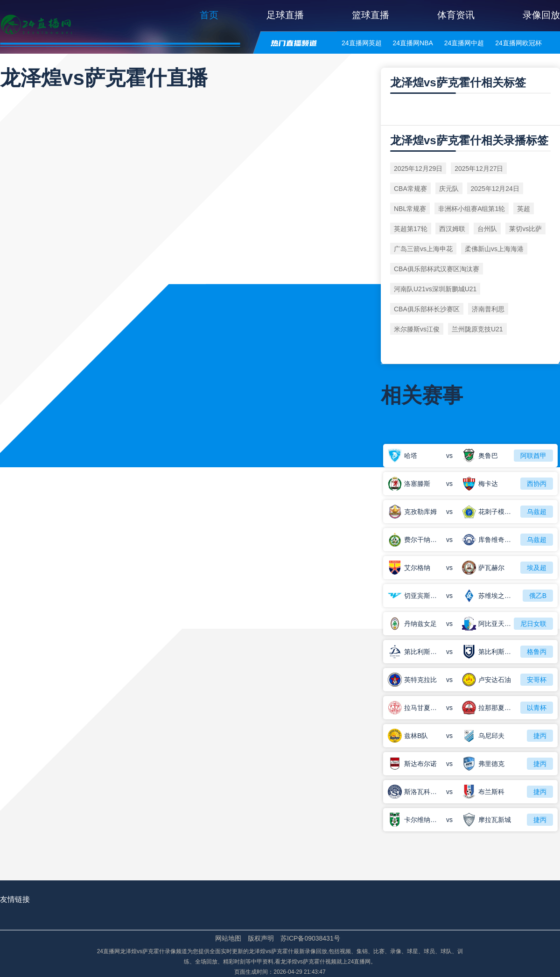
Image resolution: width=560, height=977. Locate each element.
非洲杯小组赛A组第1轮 (472, 209)
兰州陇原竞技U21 (477, 329)
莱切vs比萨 (525, 229)
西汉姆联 (452, 229)
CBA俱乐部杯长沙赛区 (427, 309)
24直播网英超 (362, 43)
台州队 (487, 229)
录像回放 (541, 15)
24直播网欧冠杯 (518, 43)
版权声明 (261, 938)
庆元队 (449, 189)
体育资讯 (456, 15)
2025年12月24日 (495, 189)
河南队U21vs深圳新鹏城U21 (435, 289)
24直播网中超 (464, 43)
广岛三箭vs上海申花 (423, 249)
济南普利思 (488, 309)
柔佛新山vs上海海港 (494, 249)
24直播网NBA (413, 43)
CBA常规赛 (410, 189)
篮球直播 (371, 15)
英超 (524, 209)
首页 (209, 15)
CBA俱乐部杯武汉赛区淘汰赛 (437, 269)
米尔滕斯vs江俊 (417, 329)
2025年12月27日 (479, 169)
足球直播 (285, 15)
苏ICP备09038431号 (310, 938)
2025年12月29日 (418, 169)
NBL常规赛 (410, 209)
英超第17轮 (411, 229)
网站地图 (228, 938)
